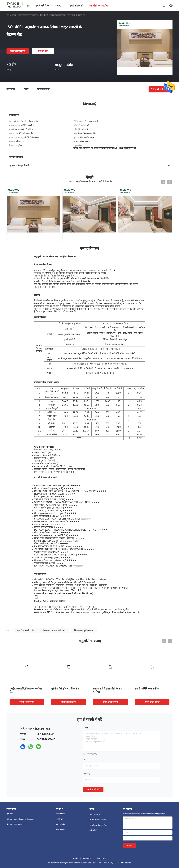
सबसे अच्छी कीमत (18, 51)
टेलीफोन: (87, 774)
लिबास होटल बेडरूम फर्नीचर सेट (54, 630)
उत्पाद (14, 15)
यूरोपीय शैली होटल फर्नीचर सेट (65, 689)
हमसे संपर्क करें (61, 830)
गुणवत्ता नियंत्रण (61, 824)
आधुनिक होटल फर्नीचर (96, 814)
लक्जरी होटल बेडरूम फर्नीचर (98, 825)
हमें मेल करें (43, 51)
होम (8, 15)
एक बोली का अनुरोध (161, 89)
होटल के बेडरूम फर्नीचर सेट (28, 15)
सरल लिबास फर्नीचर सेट (26, 630)
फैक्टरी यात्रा (60, 819)
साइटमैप (76, 858)
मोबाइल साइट (87, 858)
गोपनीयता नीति (101, 858)
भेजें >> (130, 846)
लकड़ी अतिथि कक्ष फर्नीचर (147, 689)
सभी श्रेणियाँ (93, 830)
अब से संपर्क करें (93, 790)
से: (85, 760)
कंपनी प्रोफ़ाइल (61, 814)
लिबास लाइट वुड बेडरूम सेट (84, 630)
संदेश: (86, 728)
